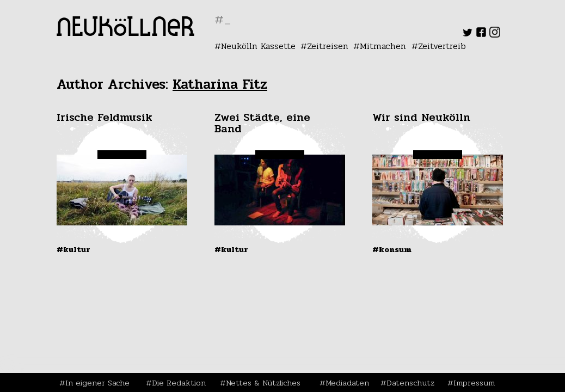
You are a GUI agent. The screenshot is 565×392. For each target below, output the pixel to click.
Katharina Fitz (220, 84)
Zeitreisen (328, 46)
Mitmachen (383, 46)
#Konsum (392, 249)
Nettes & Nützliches (263, 383)
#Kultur (73, 249)
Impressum (474, 383)
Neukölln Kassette (258, 46)
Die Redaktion (179, 383)
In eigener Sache (97, 383)
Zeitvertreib (442, 46)
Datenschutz (410, 383)
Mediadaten (347, 383)
